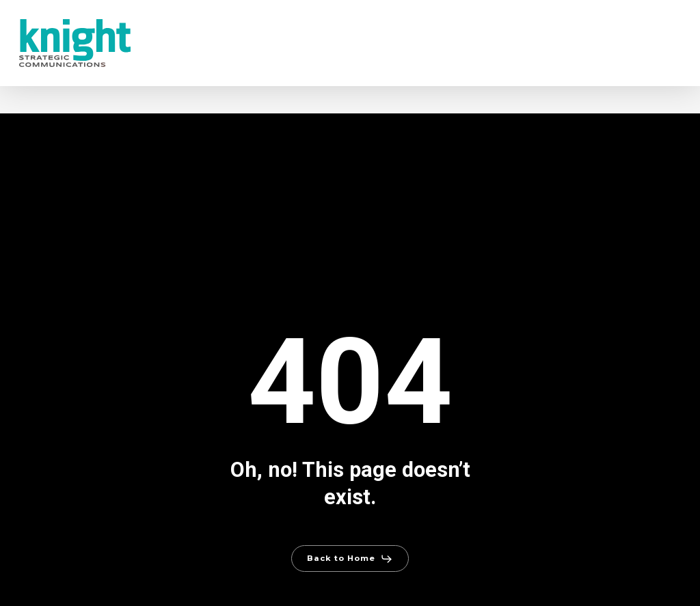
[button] (350, 559)
